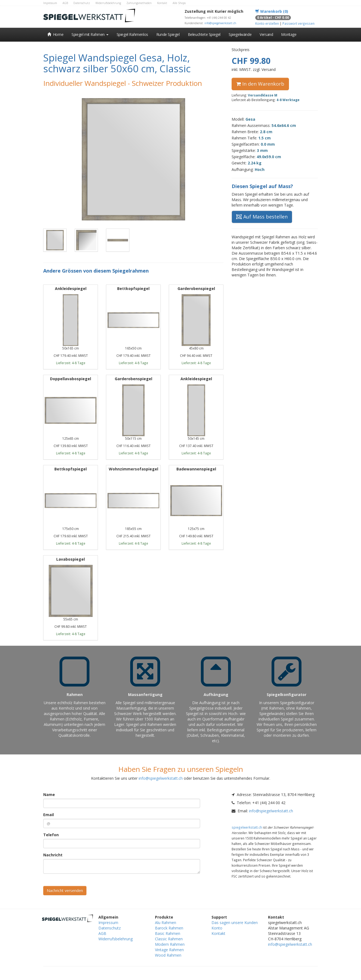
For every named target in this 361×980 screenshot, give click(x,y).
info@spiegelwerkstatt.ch (220, 23)
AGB (65, 3)
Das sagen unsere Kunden (235, 923)
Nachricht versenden (65, 890)
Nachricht (53, 855)
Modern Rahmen (170, 944)
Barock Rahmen (169, 928)
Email (49, 815)
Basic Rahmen (168, 933)
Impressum (50, 3)
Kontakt (162, 3)
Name (49, 795)
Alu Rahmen (166, 923)
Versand (266, 34)
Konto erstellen (267, 23)
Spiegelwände (240, 34)
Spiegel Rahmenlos (132, 34)
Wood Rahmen (168, 955)
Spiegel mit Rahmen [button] (90, 34)
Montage (289, 34)
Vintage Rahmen (169, 950)
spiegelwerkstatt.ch (247, 827)
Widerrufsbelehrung (108, 3)
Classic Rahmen (169, 939)
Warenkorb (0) (272, 11)
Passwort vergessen (298, 23)
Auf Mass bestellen (262, 217)
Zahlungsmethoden (139, 3)
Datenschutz (82, 3)
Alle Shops (179, 3)
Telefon (51, 835)
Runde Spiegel (168, 34)
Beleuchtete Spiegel (204, 34)
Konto (217, 928)
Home (55, 34)
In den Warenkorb (260, 84)
